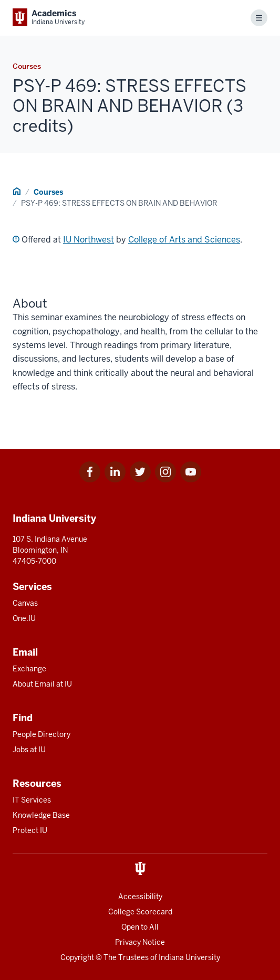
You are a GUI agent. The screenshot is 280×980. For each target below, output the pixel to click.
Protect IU (30, 830)
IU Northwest (89, 240)
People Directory (42, 734)
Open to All (140, 927)
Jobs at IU (29, 750)
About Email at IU (42, 684)
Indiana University (189, 957)
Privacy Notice (140, 942)
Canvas (25, 603)
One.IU (24, 618)
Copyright (77, 957)
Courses (48, 192)
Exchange (29, 669)
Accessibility (140, 897)
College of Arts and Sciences (184, 240)
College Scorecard (140, 912)
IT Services (32, 800)
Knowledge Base (41, 815)
